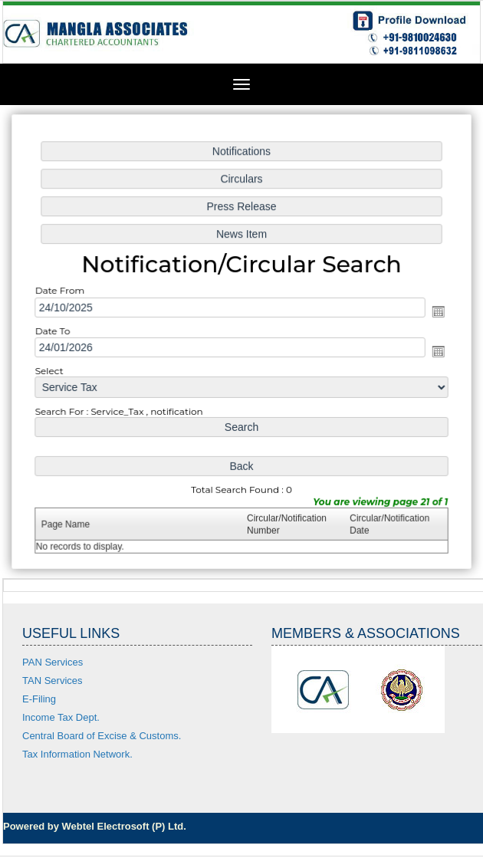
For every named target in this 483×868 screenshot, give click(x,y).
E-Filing (39, 699)
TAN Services (53, 681)
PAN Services (53, 662)
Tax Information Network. (77, 754)
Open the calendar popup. (435, 311)
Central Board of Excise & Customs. (102, 736)
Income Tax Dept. (61, 717)
